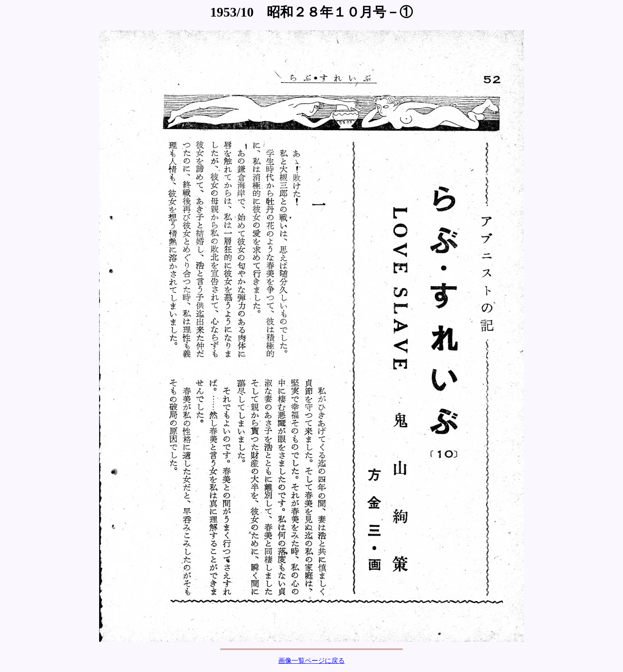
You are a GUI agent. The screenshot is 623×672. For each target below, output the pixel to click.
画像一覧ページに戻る (311, 661)
